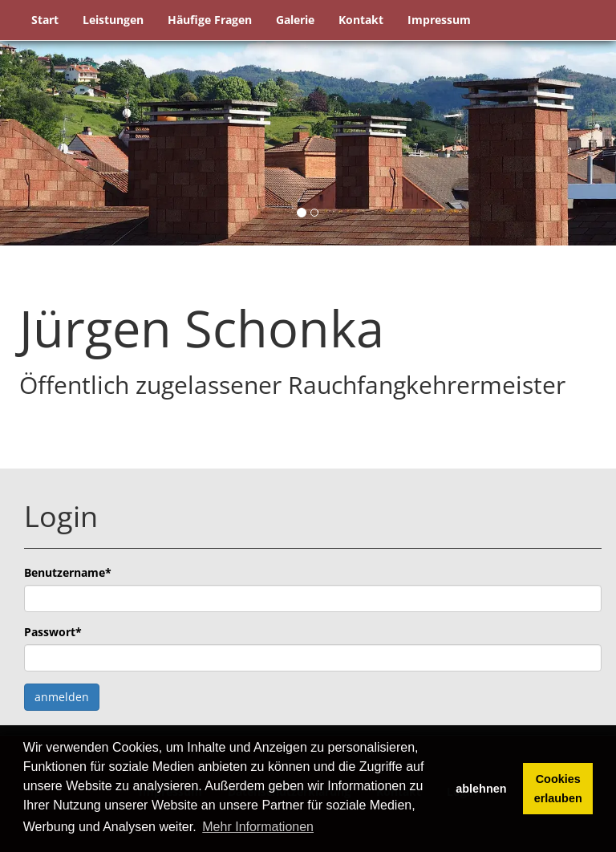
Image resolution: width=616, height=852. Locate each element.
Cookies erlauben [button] (558, 789)
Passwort (53, 632)
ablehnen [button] (481, 789)
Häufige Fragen (210, 20)
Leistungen (113, 20)
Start (45, 20)
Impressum (439, 20)
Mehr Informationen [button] (258, 827)
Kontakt (361, 20)
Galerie (295, 20)
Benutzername (68, 572)
